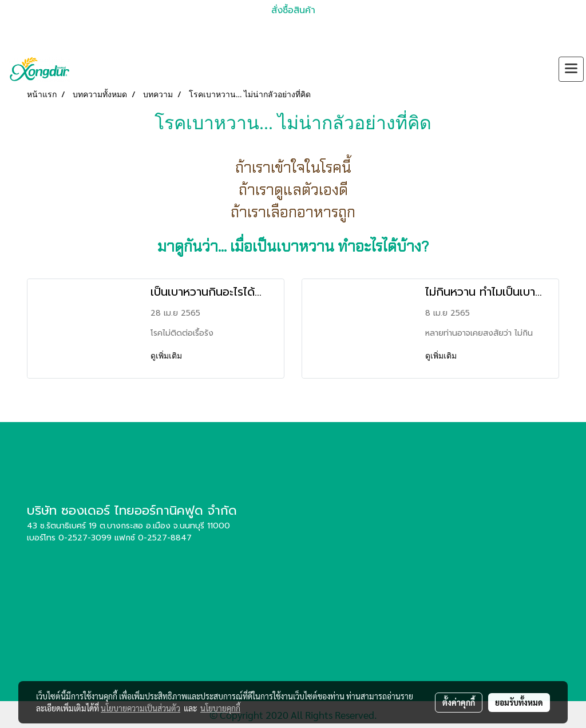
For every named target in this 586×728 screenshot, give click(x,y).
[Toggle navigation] (571, 69)
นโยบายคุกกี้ (220, 708)
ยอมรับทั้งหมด (519, 702)
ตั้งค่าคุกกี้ (459, 702)
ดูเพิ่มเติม (167, 356)
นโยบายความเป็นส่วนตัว (140, 708)
